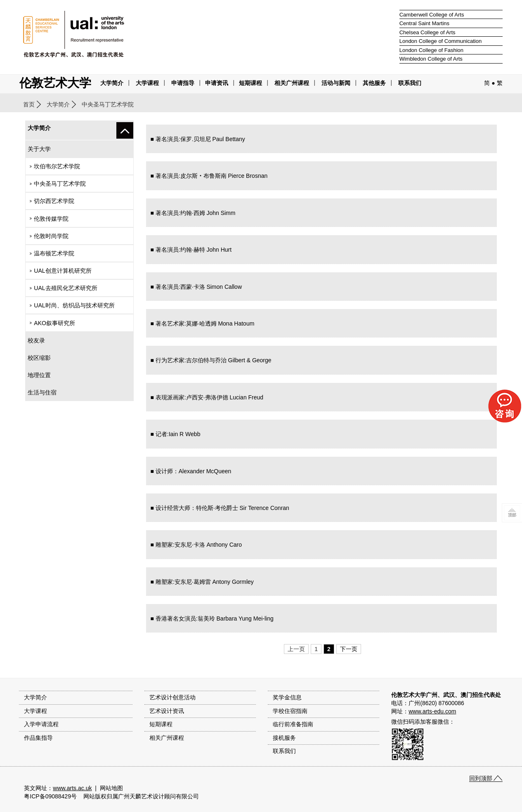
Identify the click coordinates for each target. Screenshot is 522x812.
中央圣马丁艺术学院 (60, 184)
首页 (29, 104)
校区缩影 (39, 358)
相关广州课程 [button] (292, 83)
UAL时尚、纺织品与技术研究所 (74, 305)
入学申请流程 (41, 724)
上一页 (296, 649)
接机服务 (284, 738)
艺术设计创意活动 (172, 697)
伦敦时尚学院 (51, 236)
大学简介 (112, 83)
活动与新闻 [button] (336, 83)
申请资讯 (217, 83)
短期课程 (250, 83)
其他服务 (374, 83)
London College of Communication (441, 41)
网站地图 (111, 788)
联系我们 (410, 83)
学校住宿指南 (290, 711)
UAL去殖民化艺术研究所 (65, 288)
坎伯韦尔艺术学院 (57, 166)
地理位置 (39, 375)
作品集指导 (38, 738)
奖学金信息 (287, 697)
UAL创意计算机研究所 (63, 271)
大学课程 (147, 83)
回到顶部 (481, 778)
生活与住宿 (42, 392)
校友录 (36, 340)
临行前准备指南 (293, 724)
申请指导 (183, 83)
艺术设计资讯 (167, 711)
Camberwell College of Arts (432, 15)
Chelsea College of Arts (428, 32)
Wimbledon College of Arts (431, 59)
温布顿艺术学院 (54, 253)
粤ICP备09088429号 (50, 796)
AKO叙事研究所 (54, 323)
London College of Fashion (431, 50)
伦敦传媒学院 (51, 219)
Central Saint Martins (424, 23)
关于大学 (39, 149)
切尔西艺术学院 (54, 201)
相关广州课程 (167, 738)
